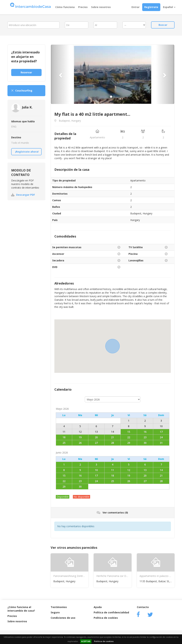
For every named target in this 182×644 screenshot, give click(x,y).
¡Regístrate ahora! (27, 152)
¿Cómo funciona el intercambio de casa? (21, 609)
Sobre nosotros (101, 7)
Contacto (143, 607)
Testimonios (59, 607)
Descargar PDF (26, 195)
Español (169, 7)
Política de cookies (104, 641)
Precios (83, 7)
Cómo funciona (65, 7)
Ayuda (98, 607)
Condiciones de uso (63, 618)
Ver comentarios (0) (112, 513)
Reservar (26, 72)
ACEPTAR (86, 641)
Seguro (55, 612)
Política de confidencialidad (111, 612)
